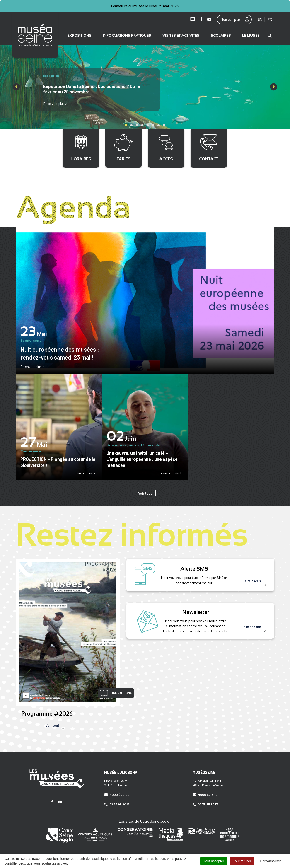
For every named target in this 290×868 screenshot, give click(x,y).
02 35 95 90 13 (117, 803)
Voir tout (145, 492)
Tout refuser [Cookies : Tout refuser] (242, 861)
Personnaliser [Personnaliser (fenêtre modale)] (271, 861)
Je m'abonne (251, 626)
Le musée (251, 35)
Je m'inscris (252, 580)
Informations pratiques (127, 35)
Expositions (79, 35)
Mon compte (236, 19)
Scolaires (221, 35)
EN (260, 19)
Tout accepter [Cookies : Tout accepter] (214, 861)
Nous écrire (117, 793)
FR (270, 19)
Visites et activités (181, 35)
